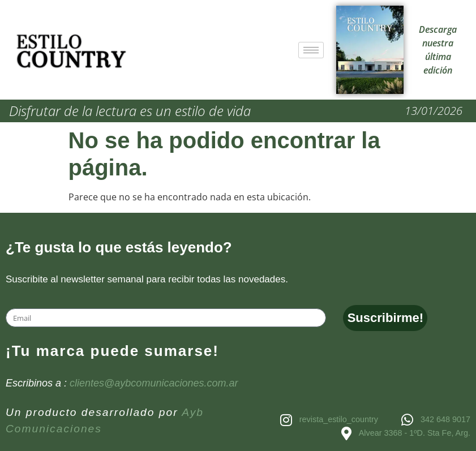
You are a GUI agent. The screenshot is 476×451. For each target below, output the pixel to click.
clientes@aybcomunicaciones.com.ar (154, 383)
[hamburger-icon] (311, 50)
